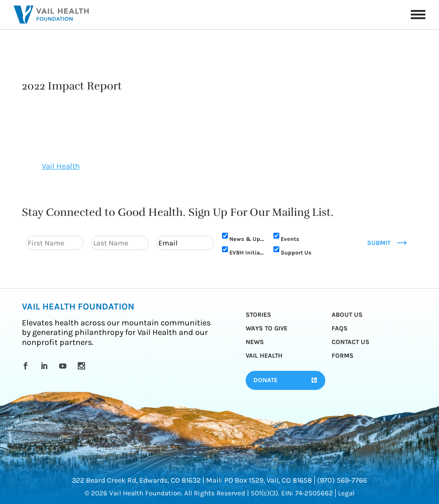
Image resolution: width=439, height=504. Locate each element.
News (255, 342)
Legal (346, 493)
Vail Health (61, 166)
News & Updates (247, 239)
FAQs (340, 328)
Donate (265, 380)
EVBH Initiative (247, 252)
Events (290, 239)
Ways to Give (267, 328)
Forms (343, 356)
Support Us (296, 252)
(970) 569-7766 (342, 480)
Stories (258, 315)
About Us (347, 315)
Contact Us (351, 342)
